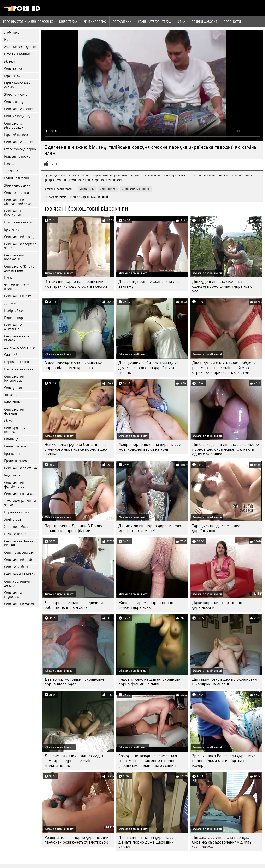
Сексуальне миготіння (13, 327)
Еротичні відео (16, 461)
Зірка (181, 22)
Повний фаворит (204, 22)
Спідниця (11, 439)
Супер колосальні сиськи (18, 85)
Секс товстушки (16, 193)
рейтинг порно (95, 22)
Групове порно (15, 318)
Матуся (10, 61)
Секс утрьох (13, 388)
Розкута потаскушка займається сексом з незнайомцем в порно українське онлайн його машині (148, 761)
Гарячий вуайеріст (18, 135)
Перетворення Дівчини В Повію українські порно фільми (73, 528)
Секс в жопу (14, 102)
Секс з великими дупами (17, 583)
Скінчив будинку (17, 116)
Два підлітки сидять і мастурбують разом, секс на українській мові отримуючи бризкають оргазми (223, 368)
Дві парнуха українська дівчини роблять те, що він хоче (74, 605)
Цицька (10, 278)
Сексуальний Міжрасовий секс (17, 202)
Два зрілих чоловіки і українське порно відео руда (74, 682)
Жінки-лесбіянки (17, 185)
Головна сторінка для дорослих (28, 22)
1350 (53, 164)
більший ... (104, 197)
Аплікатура (13, 519)
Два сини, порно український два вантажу (149, 284)
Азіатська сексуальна (20, 47)
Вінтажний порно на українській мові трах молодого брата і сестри (76, 284)
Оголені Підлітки (17, 54)
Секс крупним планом (15, 430)
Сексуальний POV (18, 296)
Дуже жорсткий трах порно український (217, 605)
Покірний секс (15, 311)
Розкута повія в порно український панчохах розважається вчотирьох (76, 840)
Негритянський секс (20, 369)
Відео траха (68, 22)
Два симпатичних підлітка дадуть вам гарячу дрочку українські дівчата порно (75, 761)
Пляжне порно (15, 534)
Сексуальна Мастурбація (14, 125)
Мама (8, 421)
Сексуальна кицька (19, 142)
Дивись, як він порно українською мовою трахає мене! (150, 528)
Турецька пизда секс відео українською (216, 528)
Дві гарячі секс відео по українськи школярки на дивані (224, 682)
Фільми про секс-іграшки (18, 287)
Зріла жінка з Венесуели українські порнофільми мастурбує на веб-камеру (224, 761)
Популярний (122, 22)
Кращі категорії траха (154, 22)
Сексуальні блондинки (13, 213)
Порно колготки (16, 362)
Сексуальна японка (19, 109)
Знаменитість (14, 395)
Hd (6, 40)
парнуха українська (83, 197)
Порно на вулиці (17, 512)
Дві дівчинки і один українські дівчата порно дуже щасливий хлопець (146, 842)
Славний (11, 355)
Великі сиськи (15, 446)
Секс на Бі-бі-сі (16, 567)
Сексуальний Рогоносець (14, 378)
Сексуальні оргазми (19, 494)
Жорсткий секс (16, 94)
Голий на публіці (16, 178)
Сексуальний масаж (19, 604)
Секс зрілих (13, 69)
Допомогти (232, 22)
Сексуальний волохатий (14, 257)
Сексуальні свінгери (20, 574)
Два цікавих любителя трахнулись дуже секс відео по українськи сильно (149, 368)
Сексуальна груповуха (13, 595)
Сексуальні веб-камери (17, 338)
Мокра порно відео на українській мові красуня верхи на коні (150, 447)
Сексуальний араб (18, 560)
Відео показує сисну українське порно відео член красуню (73, 365)
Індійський (12, 475)
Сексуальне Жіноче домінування (19, 268)
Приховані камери (18, 222)
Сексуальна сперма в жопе (20, 246)
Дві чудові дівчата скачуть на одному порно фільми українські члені (222, 286)
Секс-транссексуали (20, 552)
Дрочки (10, 303)
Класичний (12, 402)
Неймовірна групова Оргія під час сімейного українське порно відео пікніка (76, 449)
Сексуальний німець (20, 237)
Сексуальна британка (20, 468)
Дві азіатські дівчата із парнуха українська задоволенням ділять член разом (222, 842)
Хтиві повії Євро (16, 527)
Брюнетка (12, 230)
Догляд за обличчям (20, 347)
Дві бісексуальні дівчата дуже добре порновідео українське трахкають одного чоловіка (225, 449)
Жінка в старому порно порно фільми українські (146, 605)
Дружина (11, 171)
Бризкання (12, 454)
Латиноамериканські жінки (20, 503)
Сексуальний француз (14, 411)
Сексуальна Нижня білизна (19, 543)
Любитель (12, 32)
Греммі (9, 164)
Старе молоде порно (20, 149)
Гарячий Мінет (15, 76)
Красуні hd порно (17, 156)
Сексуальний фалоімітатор (14, 485)
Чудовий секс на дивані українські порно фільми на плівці (150, 682)
